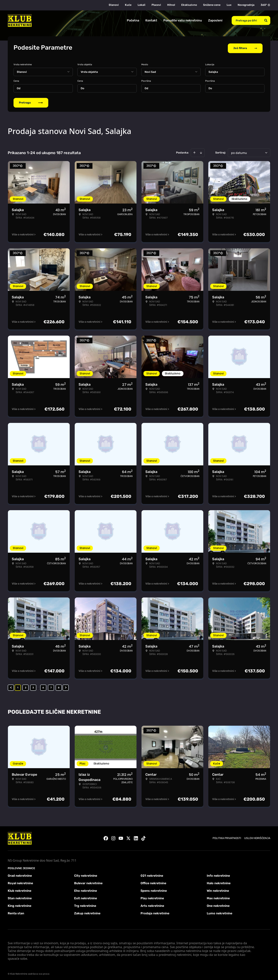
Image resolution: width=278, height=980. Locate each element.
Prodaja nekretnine (155, 912)
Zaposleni (215, 20)
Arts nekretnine (152, 904)
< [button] (11, 686)
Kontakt (151, 20)
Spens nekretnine (154, 889)
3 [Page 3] (33, 686)
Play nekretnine (152, 897)
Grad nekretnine (20, 874)
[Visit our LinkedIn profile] (136, 837)
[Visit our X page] (128, 837)
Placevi (156, 5)
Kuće (128, 5)
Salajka (213, 71)
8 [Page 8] (59, 686)
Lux (229, 5)
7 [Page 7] (51, 686)
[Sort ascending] (194, 151)
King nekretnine (19, 904)
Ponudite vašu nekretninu (183, 20)
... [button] (38, 686)
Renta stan (16, 912)
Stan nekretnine (20, 897)
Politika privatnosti (227, 837)
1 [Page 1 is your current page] (18, 686)
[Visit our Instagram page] (113, 837)
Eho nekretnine (86, 889)
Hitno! (171, 5)
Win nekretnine (218, 889)
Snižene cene (212, 5)
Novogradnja (246, 5)
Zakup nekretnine (87, 912)
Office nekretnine (153, 882)
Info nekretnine (218, 874)
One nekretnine (218, 904)
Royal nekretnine (20, 882)
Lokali (142, 5)
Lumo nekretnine (220, 912)
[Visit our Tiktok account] (143, 837)
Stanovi (114, 5)
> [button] (66, 686)
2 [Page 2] (26, 686)
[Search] (266, 20)
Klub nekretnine (19, 889)
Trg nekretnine (85, 904)
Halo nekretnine (219, 882)
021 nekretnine (152, 874)
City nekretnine (86, 874)
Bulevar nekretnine (88, 882)
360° (265, 5)
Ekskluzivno (189, 5)
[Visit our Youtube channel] (121, 837)
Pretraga (31, 101)
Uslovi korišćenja (257, 837)
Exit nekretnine (86, 897)
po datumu (239, 151)
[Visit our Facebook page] (106, 837)
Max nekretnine (218, 897)
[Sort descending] (201, 151)
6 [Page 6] (43, 686)
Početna (133, 20)
